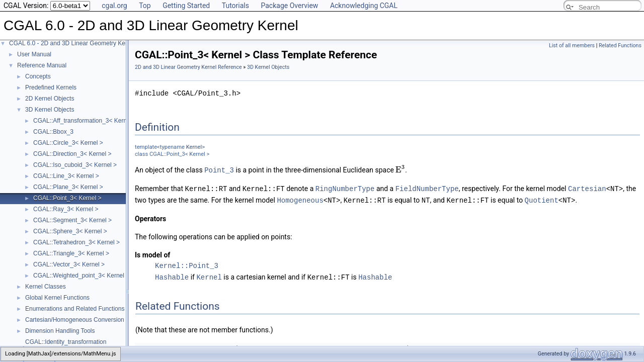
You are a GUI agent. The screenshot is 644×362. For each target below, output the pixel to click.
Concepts (38, 76)
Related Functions (620, 46)
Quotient (542, 199)
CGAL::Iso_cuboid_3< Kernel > (75, 165)
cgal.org (114, 6)
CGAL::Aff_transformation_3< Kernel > (85, 121)
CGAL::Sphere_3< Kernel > (70, 231)
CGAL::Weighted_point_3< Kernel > (81, 276)
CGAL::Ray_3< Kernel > (66, 209)
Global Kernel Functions (57, 298)
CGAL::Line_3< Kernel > (66, 176)
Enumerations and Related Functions (75, 309)
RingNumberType (345, 188)
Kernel (194, 147)
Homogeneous (300, 199)
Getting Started (186, 6)
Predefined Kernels (51, 87)
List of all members (572, 46)
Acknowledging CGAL (364, 6)
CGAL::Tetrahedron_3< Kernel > (76, 242)
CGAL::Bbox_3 (53, 132)
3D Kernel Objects (50, 110)
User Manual (34, 54)
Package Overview (289, 6)
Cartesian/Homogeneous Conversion (75, 320)
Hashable (172, 275)
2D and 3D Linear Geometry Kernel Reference (188, 67)
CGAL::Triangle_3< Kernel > (71, 253)
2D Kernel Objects (50, 99)
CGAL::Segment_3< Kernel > (72, 220)
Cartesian (587, 188)
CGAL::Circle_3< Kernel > (68, 143)
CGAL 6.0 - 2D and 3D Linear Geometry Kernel (72, 43)
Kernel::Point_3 (187, 264)
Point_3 (219, 170)
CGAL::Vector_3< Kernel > (69, 264)
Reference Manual (42, 65)
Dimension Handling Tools (60, 331)
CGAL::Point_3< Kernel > (67, 198)
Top (145, 6)
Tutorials (235, 6)
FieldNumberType (427, 188)
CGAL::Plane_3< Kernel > (68, 187)
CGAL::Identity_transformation (66, 342)
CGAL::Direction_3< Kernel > (72, 154)
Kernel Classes (46, 287)
